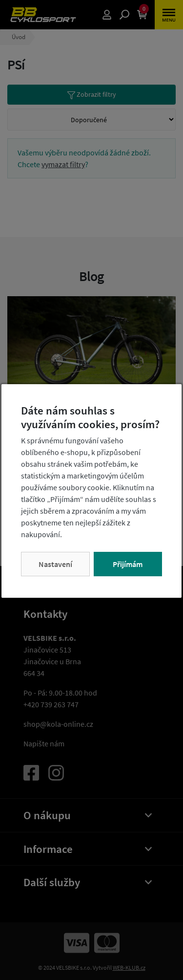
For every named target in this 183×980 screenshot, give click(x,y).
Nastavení (55, 564)
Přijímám (128, 564)
